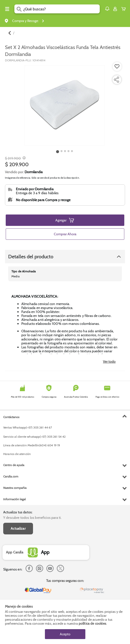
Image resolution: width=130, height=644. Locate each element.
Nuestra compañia (15, 488)
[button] (107, 9)
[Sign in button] (115, 9)
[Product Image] (65, 105)
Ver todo (109, 361)
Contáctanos (11, 417)
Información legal (15, 499)
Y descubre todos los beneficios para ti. (32, 518)
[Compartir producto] (116, 80)
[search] (62, 9)
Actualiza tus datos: (18, 512)
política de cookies (92, 623)
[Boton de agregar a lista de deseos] (117, 67)
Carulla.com (11, 476)
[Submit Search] (19, 9)
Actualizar (18, 528)
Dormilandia (34, 172)
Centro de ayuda (14, 465)
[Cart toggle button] (125, 9)
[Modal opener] (23, 158)
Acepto (65, 634)
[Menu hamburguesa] (7, 9)
